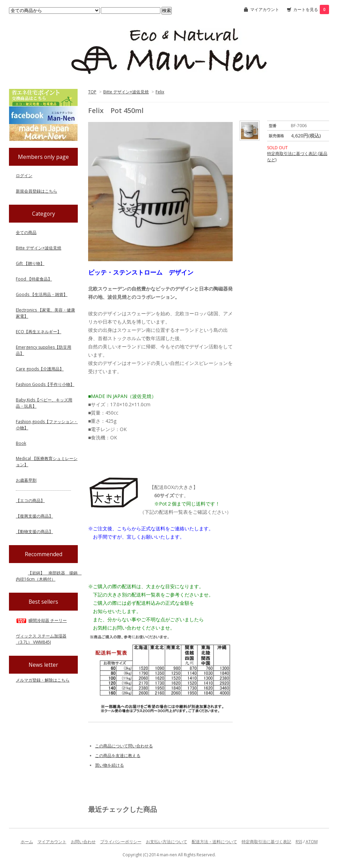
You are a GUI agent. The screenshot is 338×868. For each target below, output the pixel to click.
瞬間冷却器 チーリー (41, 620)
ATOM (312, 842)
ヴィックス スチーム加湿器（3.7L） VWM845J (41, 639)
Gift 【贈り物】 (30, 263)
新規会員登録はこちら (36, 191)
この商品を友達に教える (118, 755)
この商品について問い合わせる (124, 746)
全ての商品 (26, 232)
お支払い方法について (167, 842)
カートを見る (311, 9)
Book (21, 443)
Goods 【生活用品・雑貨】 (42, 294)
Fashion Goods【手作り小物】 (45, 384)
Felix (160, 92)
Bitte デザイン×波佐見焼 (126, 92)
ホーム (27, 842)
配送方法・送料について (214, 842)
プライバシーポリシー (121, 842)
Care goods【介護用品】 (40, 369)
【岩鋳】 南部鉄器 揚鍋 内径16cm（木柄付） (49, 576)
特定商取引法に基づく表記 (266, 842)
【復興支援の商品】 (34, 516)
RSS (299, 842)
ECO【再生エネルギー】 (39, 332)
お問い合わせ (83, 842)
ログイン (24, 176)
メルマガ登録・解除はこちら (43, 680)
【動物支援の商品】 (34, 532)
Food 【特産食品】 (34, 279)
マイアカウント (265, 9)
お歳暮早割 (26, 480)
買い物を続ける (109, 765)
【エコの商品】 (30, 501)
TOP (92, 92)
